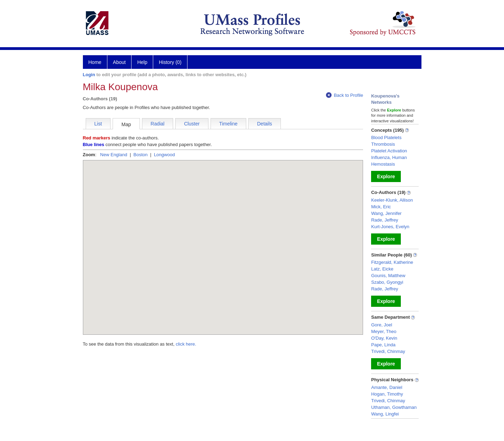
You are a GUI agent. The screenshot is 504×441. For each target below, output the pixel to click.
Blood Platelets (386, 138)
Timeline (228, 124)
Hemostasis (383, 164)
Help (142, 62)
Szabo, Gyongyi (387, 282)
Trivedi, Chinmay (388, 351)
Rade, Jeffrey (385, 220)
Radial (158, 124)
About (119, 62)
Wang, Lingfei (385, 414)
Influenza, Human (389, 157)
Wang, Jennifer (386, 213)
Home (95, 62)
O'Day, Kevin (384, 338)
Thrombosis (383, 144)
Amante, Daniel (387, 387)
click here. (186, 344)
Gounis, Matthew (388, 276)
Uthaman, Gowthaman (394, 407)
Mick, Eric (381, 207)
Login (89, 75)
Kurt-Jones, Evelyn (390, 227)
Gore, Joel (382, 325)
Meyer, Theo (384, 331)
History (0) (170, 62)
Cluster (192, 124)
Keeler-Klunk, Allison (392, 200)
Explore (386, 176)
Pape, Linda (383, 345)
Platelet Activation (389, 151)
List (98, 124)
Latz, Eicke (382, 269)
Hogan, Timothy (387, 394)
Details (265, 124)
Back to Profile (345, 95)
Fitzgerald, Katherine (392, 262)
